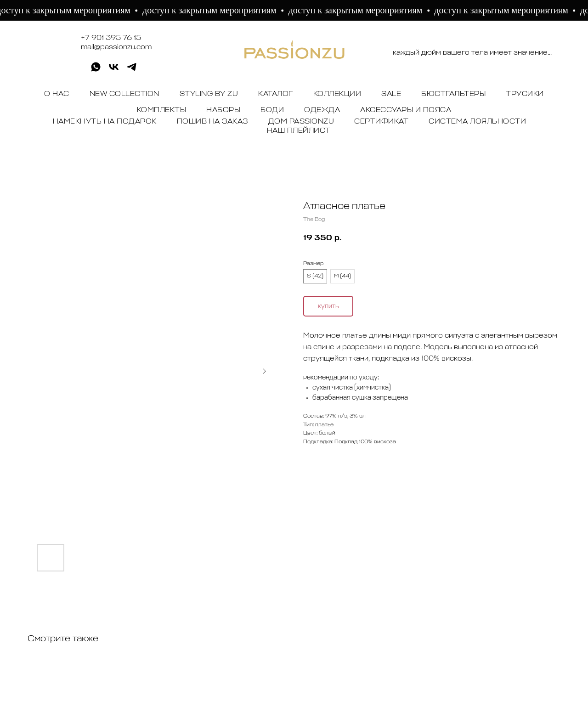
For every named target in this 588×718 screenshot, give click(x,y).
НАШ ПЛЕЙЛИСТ (299, 131)
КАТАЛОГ (276, 94)
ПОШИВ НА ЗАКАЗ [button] (212, 122)
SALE (391, 94)
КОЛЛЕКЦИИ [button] (337, 94)
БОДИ (272, 110)
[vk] (114, 70)
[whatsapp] (96, 70)
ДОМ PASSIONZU (301, 122)
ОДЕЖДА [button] (322, 110)
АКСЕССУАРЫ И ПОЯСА (406, 110)
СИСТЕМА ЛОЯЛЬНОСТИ (477, 122)
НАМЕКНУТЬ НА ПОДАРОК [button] (105, 122)
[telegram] (132, 70)
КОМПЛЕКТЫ (162, 110)
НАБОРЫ (223, 110)
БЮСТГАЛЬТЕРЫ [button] (453, 94)
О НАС (57, 94)
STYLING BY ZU (209, 94)
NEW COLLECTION (124, 94)
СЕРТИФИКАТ (381, 122)
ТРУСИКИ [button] (525, 94)
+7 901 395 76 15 (111, 38)
